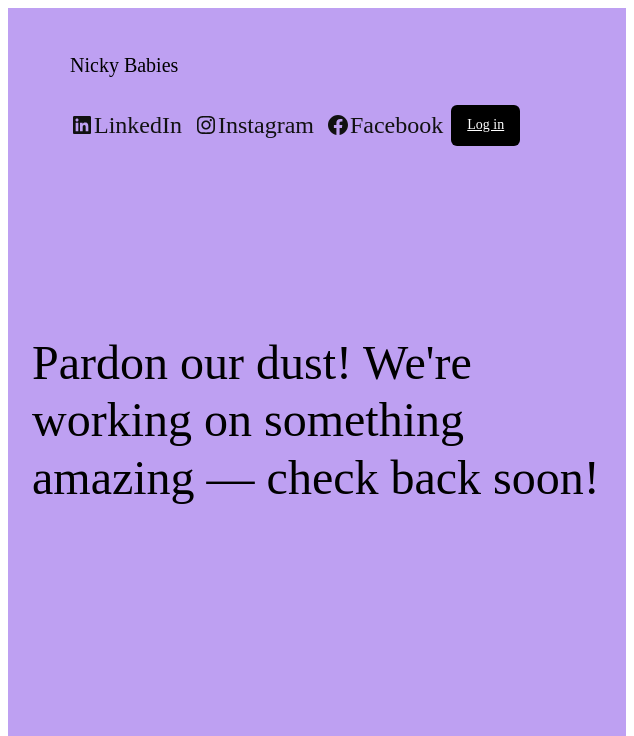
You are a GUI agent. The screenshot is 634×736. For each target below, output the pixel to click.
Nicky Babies (124, 65)
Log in (485, 124)
